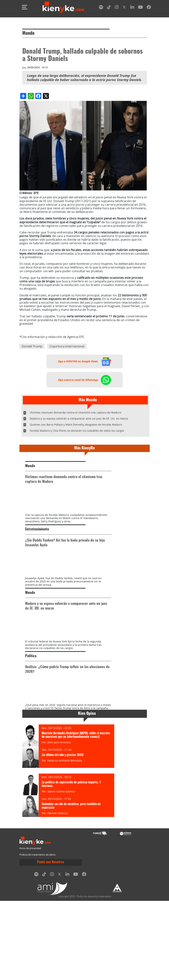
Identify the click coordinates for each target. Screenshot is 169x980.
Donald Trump (32, 346)
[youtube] (140, 8)
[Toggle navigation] (25, 7)
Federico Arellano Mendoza (65, 840)
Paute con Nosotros (51, 941)
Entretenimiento (37, 549)
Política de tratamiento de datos (37, 934)
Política (31, 716)
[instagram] (117, 8)
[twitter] (124, 8)
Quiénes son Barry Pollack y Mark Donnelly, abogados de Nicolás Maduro (76, 425)
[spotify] (101, 8)
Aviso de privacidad (30, 928)
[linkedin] (132, 8)
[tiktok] (109, 8)
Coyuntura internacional (67, 346)
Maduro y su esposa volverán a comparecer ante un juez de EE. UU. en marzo (79, 419)
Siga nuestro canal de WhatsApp (84, 380)
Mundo (28, 33)
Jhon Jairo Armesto (59, 821)
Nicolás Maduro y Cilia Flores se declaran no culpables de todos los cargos (77, 431)
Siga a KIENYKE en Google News (84, 361)
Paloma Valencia (58, 892)
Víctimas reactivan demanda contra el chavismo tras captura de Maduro (76, 412)
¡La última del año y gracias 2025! (63, 834)
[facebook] (149, 8)
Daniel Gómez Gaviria (61, 871)
